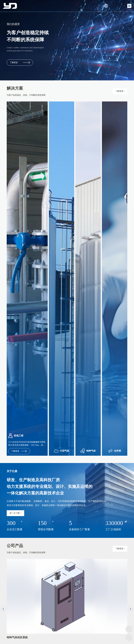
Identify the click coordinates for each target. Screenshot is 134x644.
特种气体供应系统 (17, 637)
